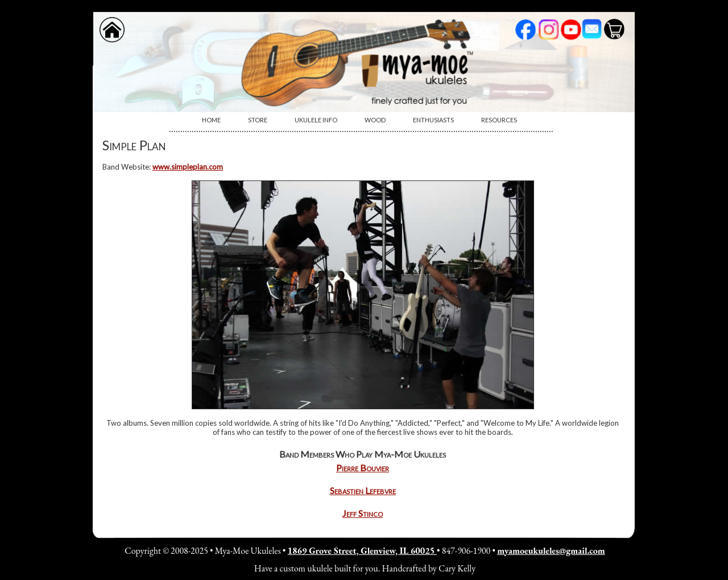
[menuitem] (211, 120)
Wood (375, 120)
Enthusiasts (433, 120)
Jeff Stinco (363, 513)
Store (258, 120)
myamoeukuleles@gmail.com (551, 551)
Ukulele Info (316, 120)
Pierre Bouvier (363, 468)
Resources (499, 120)
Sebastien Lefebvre (363, 490)
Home (211, 120)
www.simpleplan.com (188, 167)
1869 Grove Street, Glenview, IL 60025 (362, 551)
